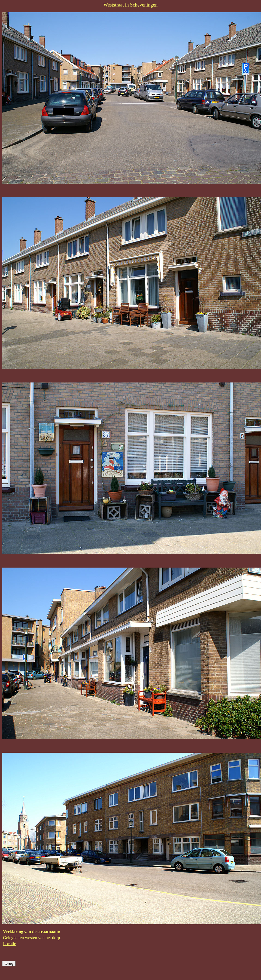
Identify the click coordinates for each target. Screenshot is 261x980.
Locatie (10, 944)
